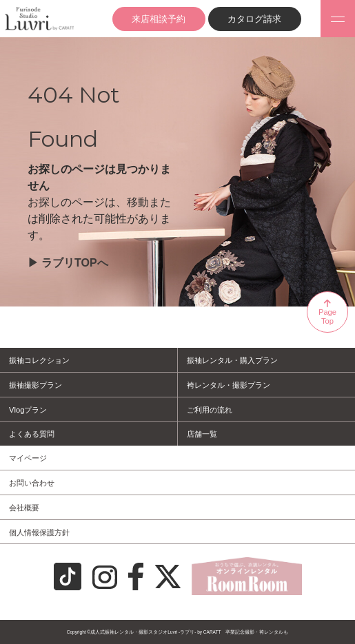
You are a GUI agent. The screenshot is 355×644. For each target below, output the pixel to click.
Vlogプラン (28, 410)
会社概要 (24, 508)
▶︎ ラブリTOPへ (68, 263)
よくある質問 (32, 434)
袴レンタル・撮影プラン (229, 385)
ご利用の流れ (210, 410)
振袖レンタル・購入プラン (232, 360)
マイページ (28, 458)
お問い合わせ (32, 483)
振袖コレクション (39, 360)
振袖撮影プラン (35, 385)
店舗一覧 (202, 434)
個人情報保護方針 (39, 532)
